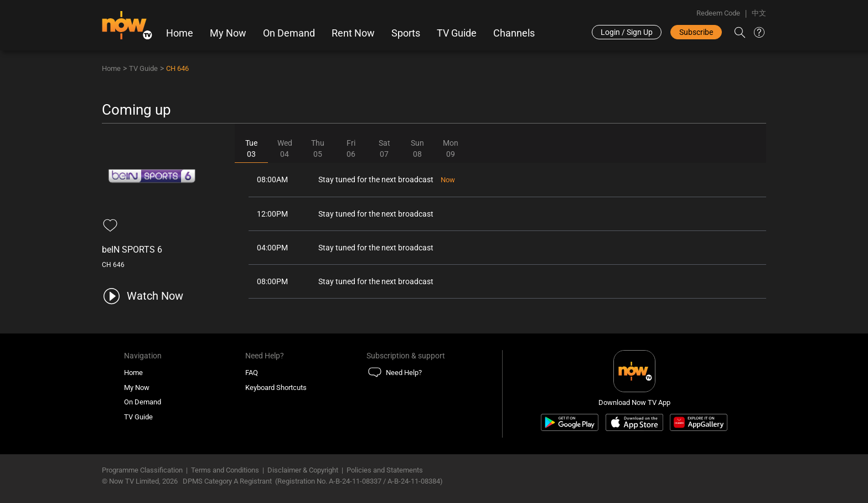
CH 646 (177, 68)
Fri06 (351, 148)
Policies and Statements (385, 470)
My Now (228, 33)
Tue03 (251, 148)
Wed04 (285, 148)
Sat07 (384, 148)
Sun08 (417, 148)
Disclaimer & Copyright (303, 470)
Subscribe (696, 32)
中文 (759, 13)
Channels (514, 33)
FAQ (252, 373)
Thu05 (318, 148)
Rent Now (353, 33)
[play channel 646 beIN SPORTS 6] (143, 296)
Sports (406, 33)
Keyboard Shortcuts (276, 387)
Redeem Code (718, 13)
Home (180, 33)
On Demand (289, 33)
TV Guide (457, 33)
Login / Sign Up (627, 32)
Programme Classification (142, 470)
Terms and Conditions (225, 470)
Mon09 (451, 148)
